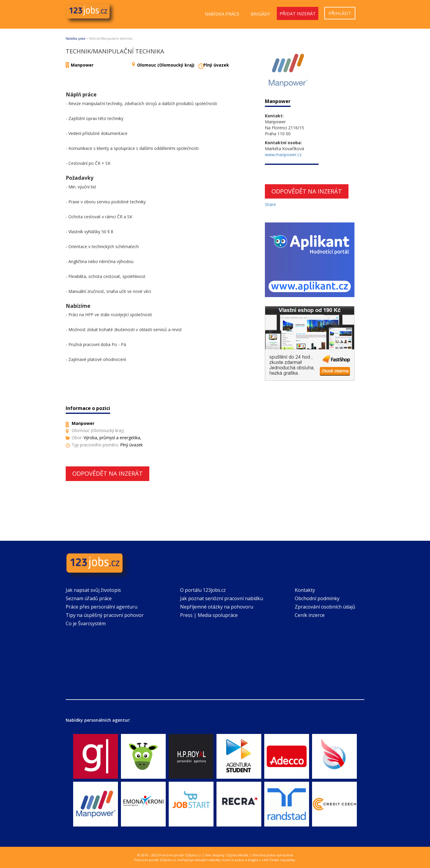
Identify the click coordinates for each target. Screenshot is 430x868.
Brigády (261, 14)
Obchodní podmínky (317, 598)
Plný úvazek (216, 65)
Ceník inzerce (310, 615)
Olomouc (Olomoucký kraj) (166, 65)
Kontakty (305, 590)
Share (270, 204)
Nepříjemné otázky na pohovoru (217, 607)
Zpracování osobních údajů (325, 607)
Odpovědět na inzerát (107, 473)
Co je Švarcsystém (86, 623)
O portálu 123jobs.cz (203, 590)
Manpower (82, 65)
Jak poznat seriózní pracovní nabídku (222, 598)
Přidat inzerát (298, 13)
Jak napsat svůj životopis (93, 590)
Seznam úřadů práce (89, 598)
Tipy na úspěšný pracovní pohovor (105, 615)
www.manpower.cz (283, 155)
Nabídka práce (222, 14)
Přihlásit (340, 13)
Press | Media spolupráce (209, 615)
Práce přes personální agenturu (102, 607)
